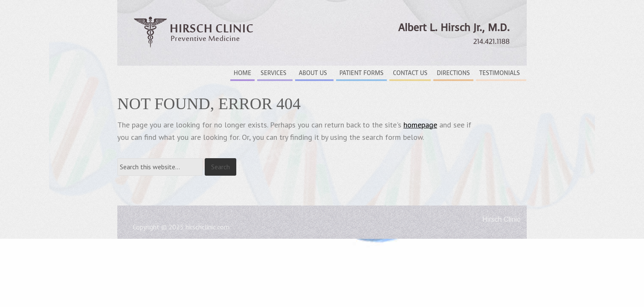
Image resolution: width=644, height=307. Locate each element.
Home (242, 73)
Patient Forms (361, 73)
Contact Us (410, 73)
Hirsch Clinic (194, 38)
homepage (420, 125)
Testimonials (500, 73)
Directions (453, 73)
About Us (313, 73)
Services (273, 73)
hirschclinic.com (207, 227)
